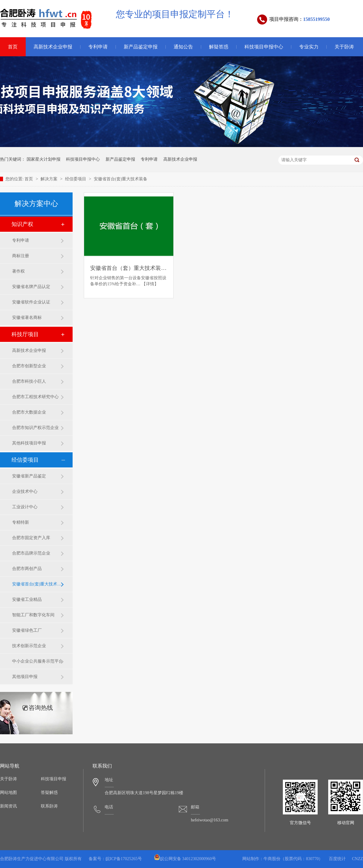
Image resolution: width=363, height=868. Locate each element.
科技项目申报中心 (264, 47)
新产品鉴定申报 (141, 47)
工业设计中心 (25, 507)
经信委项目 (76, 179)
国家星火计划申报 (44, 159)
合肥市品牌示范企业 (31, 553)
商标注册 (21, 256)
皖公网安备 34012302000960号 (185, 859)
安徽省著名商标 (27, 318)
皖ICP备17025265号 (124, 859)
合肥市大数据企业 (29, 412)
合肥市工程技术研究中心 (35, 397)
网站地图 (8, 793)
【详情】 (150, 284)
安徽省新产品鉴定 (29, 476)
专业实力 (309, 47)
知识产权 (22, 224)
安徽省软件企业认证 (31, 302)
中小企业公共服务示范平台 (38, 661)
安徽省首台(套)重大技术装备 (121, 179)
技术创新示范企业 (29, 646)
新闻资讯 (8, 806)
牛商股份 (272, 859)
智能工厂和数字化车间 (33, 615)
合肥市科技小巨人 (29, 381)
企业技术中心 (25, 491)
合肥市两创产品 (27, 569)
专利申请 (98, 47)
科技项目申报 (54, 779)
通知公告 (183, 47)
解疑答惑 (219, 47)
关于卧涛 (344, 47)
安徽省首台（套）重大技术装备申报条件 (129, 268)
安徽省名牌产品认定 (31, 287)
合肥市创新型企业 (29, 366)
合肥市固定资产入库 (31, 538)
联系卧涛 (49, 806)
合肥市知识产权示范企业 (35, 428)
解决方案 (50, 179)
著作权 (18, 271)
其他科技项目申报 (29, 443)
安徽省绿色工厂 (27, 630)
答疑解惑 (49, 793)
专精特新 (21, 522)
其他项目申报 (25, 677)
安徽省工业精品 (27, 599)
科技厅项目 (25, 334)
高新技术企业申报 (53, 47)
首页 (29, 179)
